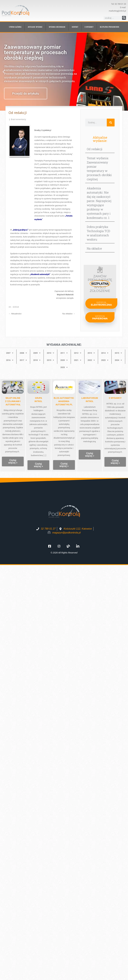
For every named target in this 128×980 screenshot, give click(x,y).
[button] (4, 72)
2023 (105, 360)
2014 (105, 353)
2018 (37, 360)
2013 (91, 353)
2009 (37, 353)
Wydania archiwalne (57, 27)
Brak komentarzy (18, 119)
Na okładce (69, 314)
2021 (78, 360)
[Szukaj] (124, 18)
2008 (23, 353)
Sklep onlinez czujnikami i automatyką (13, 401)
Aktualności (15, 314)
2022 (91, 360)
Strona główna (15, 27)
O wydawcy (89, 27)
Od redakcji (95, 149)
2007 (10, 353)
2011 (64, 353)
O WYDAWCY (115, 398)
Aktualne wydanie (35, 27)
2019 (50, 360)
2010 (50, 353)
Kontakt (75, 27)
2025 (64, 367)
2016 (10, 360)
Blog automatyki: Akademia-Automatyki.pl (64, 401)
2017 (23, 360)
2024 (118, 360)
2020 (64, 360)
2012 (78, 353)
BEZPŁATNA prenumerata (110, 27)
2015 (118, 353)
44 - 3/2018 (14, 307)
